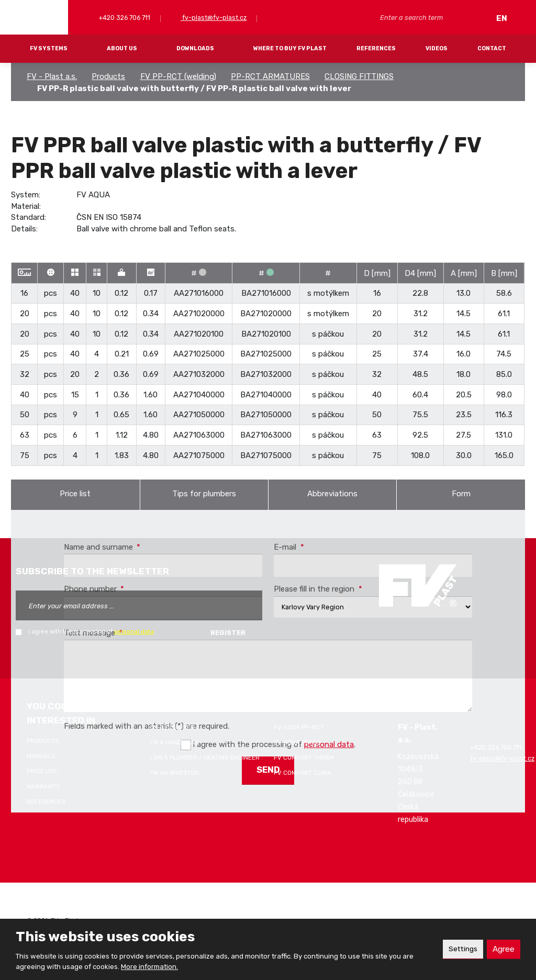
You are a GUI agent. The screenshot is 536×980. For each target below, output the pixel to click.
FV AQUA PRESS (297, 742)
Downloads (195, 48)
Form (461, 494)
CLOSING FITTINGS (359, 76)
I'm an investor (175, 773)
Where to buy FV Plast (290, 48)
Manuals (41, 756)
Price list (75, 494)
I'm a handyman (175, 742)
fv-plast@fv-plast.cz (214, 18)
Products (108, 76)
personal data (134, 632)
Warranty (43, 786)
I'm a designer (172, 727)
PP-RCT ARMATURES (270, 76)
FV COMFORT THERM (304, 758)
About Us (122, 48)
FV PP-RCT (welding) (178, 76)
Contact (492, 48)
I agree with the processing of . (92, 632)
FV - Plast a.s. (52, 76)
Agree (503, 949)
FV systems (49, 48)
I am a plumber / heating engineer (205, 758)
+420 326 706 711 (124, 18)
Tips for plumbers (204, 494)
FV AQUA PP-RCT (299, 727)
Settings (460, 949)
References (376, 48)
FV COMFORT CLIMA (303, 773)
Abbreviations (332, 494)
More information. (149, 967)
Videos (437, 48)
